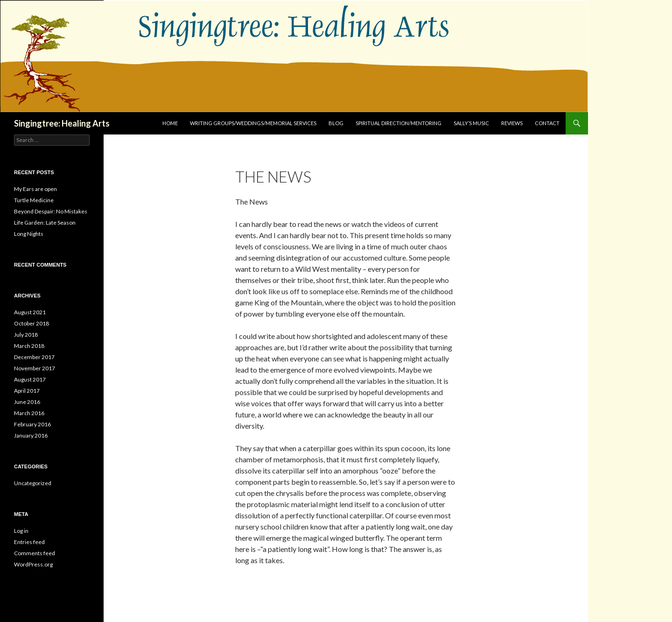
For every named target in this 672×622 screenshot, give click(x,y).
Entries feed (29, 542)
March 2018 (29, 346)
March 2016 (29, 413)
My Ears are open (35, 189)
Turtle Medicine (34, 200)
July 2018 (26, 335)
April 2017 (27, 391)
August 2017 (30, 379)
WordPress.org (33, 564)
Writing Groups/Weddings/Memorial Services (253, 123)
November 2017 (35, 368)
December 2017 (34, 357)
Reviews (512, 123)
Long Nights (29, 234)
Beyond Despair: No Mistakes (51, 211)
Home (170, 123)
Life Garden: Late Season (45, 223)
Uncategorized (33, 483)
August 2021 (30, 312)
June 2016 (27, 402)
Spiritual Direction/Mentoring (399, 123)
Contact (547, 123)
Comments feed (35, 553)
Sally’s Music (471, 123)
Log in (21, 531)
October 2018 (31, 323)
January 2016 (31, 435)
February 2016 (32, 424)
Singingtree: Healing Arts (62, 123)
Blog (336, 123)
